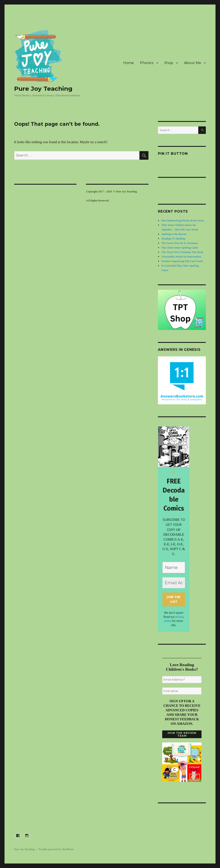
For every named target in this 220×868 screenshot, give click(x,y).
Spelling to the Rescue (174, 234)
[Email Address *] (174, 583)
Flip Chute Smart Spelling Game (180, 248)
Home (129, 63)
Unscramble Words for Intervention (181, 257)
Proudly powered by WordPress (56, 849)
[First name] (182, 691)
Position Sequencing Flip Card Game (182, 261)
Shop (169, 63)
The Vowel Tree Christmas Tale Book (182, 252)
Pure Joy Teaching (43, 89)
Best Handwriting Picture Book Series (183, 220)
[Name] (174, 567)
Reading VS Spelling (173, 238)
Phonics (147, 63)
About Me (192, 63)
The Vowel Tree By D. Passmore (180, 243)
